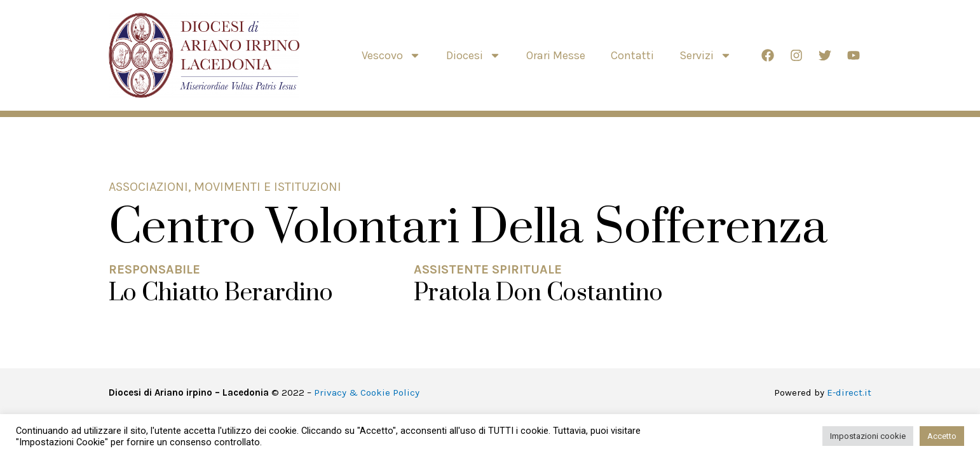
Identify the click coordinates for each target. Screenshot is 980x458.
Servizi (705, 55)
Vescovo (391, 55)
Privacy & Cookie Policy (367, 392)
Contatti (632, 55)
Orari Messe (556, 55)
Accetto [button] (942, 436)
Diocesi (473, 55)
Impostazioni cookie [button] (868, 436)
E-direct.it (849, 392)
